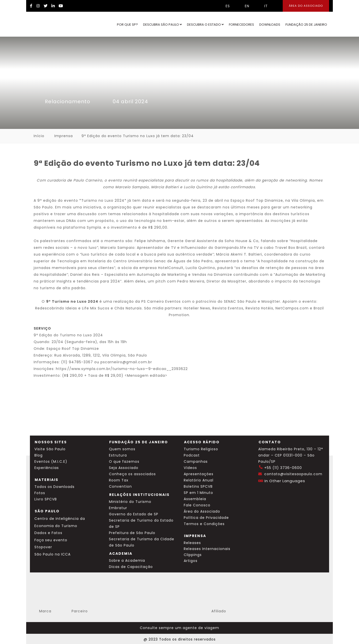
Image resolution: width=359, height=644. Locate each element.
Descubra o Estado (205, 25)
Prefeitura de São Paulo (132, 533)
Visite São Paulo (50, 449)
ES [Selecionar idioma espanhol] (224, 6)
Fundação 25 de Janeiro (306, 25)
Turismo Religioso (201, 449)
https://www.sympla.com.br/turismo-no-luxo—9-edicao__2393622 (122, 369)
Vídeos (190, 468)
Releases (192, 543)
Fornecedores (241, 25)
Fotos (40, 493)
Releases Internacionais (207, 549)
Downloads (270, 25)
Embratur (118, 508)
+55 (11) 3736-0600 (283, 468)
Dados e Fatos (48, 533)
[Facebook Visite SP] (31, 6)
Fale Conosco (197, 505)
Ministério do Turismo (130, 502)
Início (39, 136)
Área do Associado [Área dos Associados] (306, 6)
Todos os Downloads (54, 487)
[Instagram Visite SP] (38, 6)
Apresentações (199, 474)
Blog (39, 455)
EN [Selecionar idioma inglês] (243, 6)
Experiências (47, 468)
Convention (120, 486)
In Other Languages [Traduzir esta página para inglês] (285, 481)
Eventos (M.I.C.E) (51, 461)
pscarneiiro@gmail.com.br (126, 362)
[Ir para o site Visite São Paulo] (46, 24)
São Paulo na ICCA (52, 554)
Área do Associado (202, 511)
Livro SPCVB (46, 499)
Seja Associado (124, 468)
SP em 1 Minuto (198, 493)
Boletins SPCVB (198, 486)
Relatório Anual (199, 480)
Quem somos (122, 449)
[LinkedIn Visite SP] (53, 6)
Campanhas (196, 461)
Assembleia (195, 499)
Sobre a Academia (127, 560)
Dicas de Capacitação (131, 567)
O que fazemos (124, 461)
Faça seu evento (51, 540)
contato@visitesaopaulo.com (293, 474)
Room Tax (119, 480)
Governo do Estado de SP (134, 514)
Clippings (193, 555)
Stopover (43, 547)
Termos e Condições (204, 524)
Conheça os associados (132, 474)
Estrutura (118, 455)
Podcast (192, 455)
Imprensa (64, 136)
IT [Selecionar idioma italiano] (262, 6)
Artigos (191, 561)
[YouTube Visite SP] (61, 6)
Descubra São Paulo (162, 25)
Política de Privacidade (206, 518)
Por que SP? (127, 25)
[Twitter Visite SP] (46, 6)
